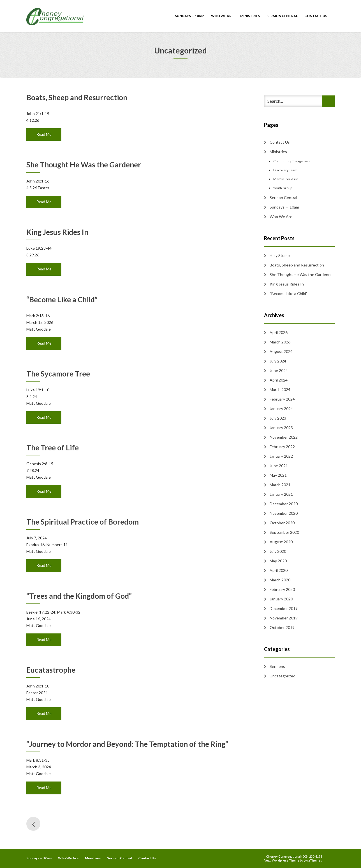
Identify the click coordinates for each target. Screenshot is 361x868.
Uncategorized (283, 676)
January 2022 (281, 456)
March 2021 (280, 485)
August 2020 (281, 542)
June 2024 (279, 370)
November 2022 (284, 437)
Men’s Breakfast (286, 179)
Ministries (250, 16)
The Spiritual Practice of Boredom (83, 522)
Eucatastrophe (51, 670)
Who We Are (222, 16)
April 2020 (279, 570)
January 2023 (281, 428)
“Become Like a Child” (62, 300)
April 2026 (279, 332)
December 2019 (284, 608)
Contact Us (316, 16)
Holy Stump (280, 255)
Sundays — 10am (190, 16)
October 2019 (282, 627)
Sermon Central (282, 16)
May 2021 (278, 475)
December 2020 (284, 504)
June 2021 (279, 466)
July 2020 (278, 551)
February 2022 (282, 447)
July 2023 (278, 418)
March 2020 (280, 580)
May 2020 (278, 561)
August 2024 (281, 351)
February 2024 (282, 399)
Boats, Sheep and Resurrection (77, 97)
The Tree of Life (53, 448)
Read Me (44, 134)
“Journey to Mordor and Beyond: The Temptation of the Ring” (127, 744)
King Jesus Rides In (57, 232)
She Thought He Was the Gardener (84, 165)
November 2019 (284, 618)
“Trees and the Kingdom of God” (79, 596)
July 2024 (278, 361)
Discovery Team (285, 170)
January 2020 (281, 599)
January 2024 (281, 409)
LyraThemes (313, 860)
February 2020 (282, 589)
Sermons (277, 666)
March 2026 (280, 342)
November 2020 (284, 513)
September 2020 (284, 532)
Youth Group (283, 188)
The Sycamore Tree (58, 374)
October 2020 (282, 523)
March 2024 (280, 389)
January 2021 (281, 494)
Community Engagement (292, 161)
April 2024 (279, 380)
